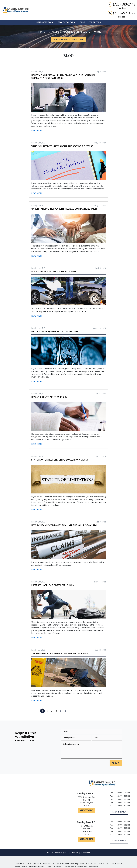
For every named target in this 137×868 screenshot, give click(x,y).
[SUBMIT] (116, 763)
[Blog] (82, 22)
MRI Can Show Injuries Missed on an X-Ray (55, 332)
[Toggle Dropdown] (53, 22)
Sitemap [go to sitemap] (74, 853)
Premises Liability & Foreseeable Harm (53, 585)
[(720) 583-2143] (87, 810)
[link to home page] (16, 10)
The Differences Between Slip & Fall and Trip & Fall (61, 653)
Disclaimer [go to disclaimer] (86, 853)
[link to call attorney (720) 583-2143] (121, 4)
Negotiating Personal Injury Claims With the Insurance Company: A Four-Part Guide (63, 77)
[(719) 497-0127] (87, 839)
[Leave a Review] (119, 812)
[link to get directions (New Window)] (87, 802)
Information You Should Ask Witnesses (54, 272)
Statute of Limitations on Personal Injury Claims (60, 460)
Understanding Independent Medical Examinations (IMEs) (64, 209)
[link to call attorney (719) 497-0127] (121, 13)
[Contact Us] (95, 22)
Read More (37, 131)
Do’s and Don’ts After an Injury (49, 397)
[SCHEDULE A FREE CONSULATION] (69, 40)
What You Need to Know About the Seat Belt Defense (62, 146)
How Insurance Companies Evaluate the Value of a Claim (64, 525)
